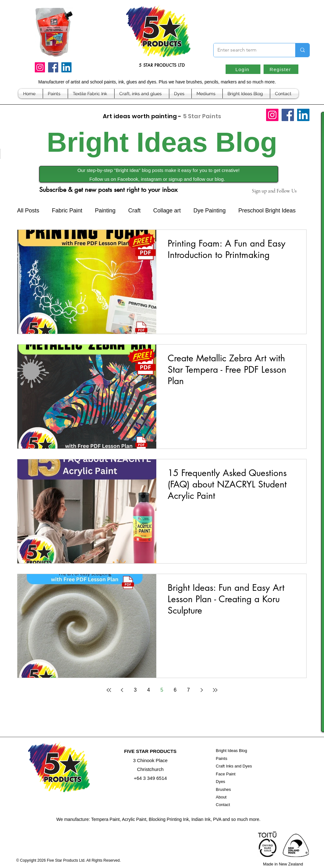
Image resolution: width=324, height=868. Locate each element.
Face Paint (226, 774)
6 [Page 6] (175, 690)
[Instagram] (40, 67)
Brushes (223, 789)
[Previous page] (122, 690)
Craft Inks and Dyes (234, 766)
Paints (221, 758)
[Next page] (202, 690)
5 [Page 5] (162, 690)
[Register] (281, 69)
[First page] (109, 690)
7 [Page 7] (188, 690)
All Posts (28, 211)
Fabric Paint (67, 211)
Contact (223, 805)
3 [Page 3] (135, 690)
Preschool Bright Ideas (267, 211)
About (221, 797)
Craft (134, 211)
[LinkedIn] (66, 67)
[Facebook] (53, 67)
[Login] (243, 69)
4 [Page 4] (149, 690)
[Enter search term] (250, 50)
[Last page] (215, 690)
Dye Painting (209, 211)
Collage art (167, 211)
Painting (105, 211)
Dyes (221, 782)
